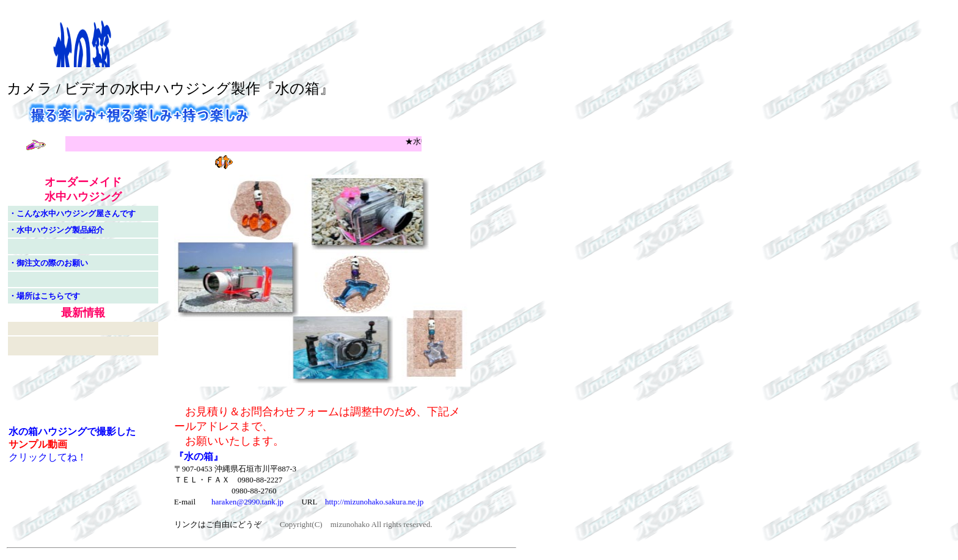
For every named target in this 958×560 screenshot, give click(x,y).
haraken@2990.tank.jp (247, 502)
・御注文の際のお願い (48, 263)
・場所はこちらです (44, 296)
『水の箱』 (199, 456)
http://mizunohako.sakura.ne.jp (374, 502)
